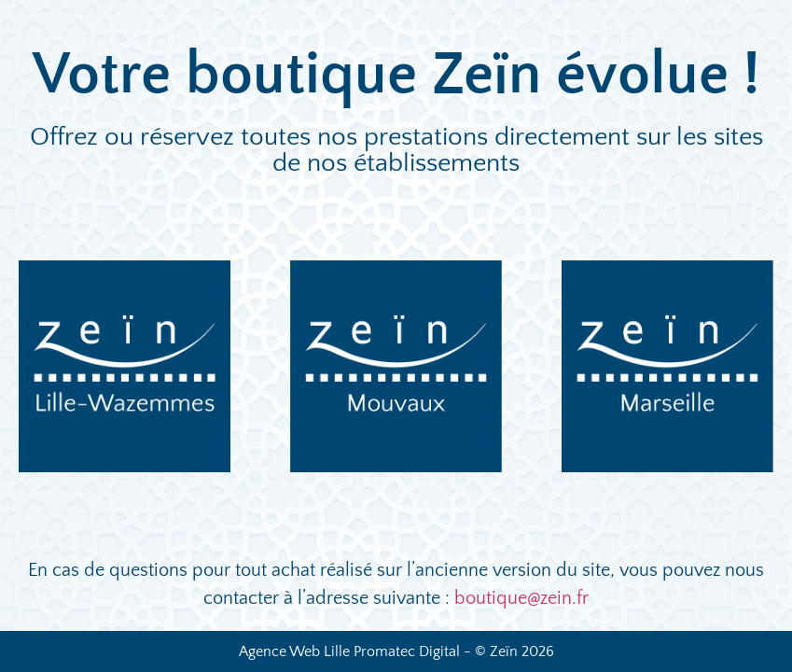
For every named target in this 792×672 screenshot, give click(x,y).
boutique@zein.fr (521, 598)
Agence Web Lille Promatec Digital (349, 651)
